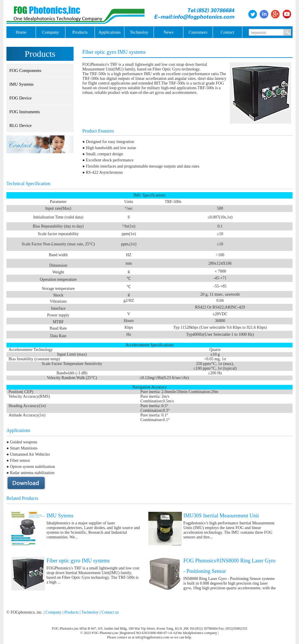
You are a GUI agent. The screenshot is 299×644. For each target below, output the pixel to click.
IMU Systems (21, 84)
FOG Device (20, 98)
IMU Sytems (60, 516)
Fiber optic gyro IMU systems (78, 561)
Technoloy (90, 612)
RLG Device (20, 125)
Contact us (110, 612)
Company (53, 612)
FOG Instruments (25, 112)
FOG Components (25, 70)
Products (71, 612)
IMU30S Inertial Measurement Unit (221, 516)
